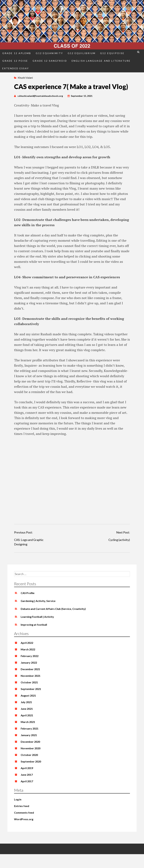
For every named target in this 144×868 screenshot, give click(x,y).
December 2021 (30, 669)
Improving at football (34, 625)
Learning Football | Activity (37, 617)
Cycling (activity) (119, 540)
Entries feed (22, 806)
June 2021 (27, 709)
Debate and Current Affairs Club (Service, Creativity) (53, 609)
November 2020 (31, 748)
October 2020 (29, 755)
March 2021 (28, 722)
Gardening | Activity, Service (38, 601)
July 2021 (26, 702)
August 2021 (28, 695)
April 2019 (27, 768)
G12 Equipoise (112, 53)
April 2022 (27, 643)
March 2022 (28, 649)
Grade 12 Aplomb (17, 53)
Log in (18, 799)
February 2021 (30, 728)
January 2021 (29, 735)
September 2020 (31, 761)
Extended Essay (16, 68)
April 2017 (27, 781)
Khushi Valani (25, 78)
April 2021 (27, 715)
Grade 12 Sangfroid (50, 61)
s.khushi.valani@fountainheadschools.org (40, 96)
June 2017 (27, 775)
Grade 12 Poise (15, 61)
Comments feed (24, 813)
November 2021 (31, 676)
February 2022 (30, 656)
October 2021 (29, 682)
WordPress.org (24, 819)
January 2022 (29, 662)
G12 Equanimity (49, 53)
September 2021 (31, 689)
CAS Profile (28, 593)
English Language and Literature (101, 61)
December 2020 (30, 742)
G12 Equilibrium (82, 53)
